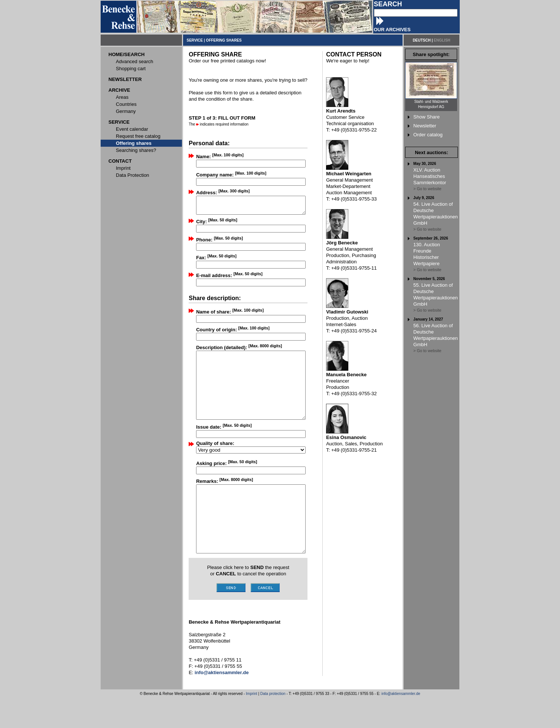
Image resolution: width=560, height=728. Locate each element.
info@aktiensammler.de (401, 724)
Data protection (273, 724)
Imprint (252, 724)
